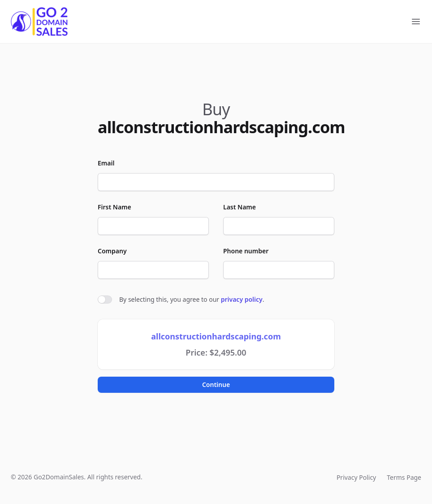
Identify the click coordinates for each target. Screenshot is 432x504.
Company (112, 251)
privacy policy (242, 299)
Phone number (246, 251)
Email (106, 163)
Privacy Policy (356, 477)
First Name (114, 207)
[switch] (105, 300)
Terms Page (404, 477)
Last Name (240, 207)
